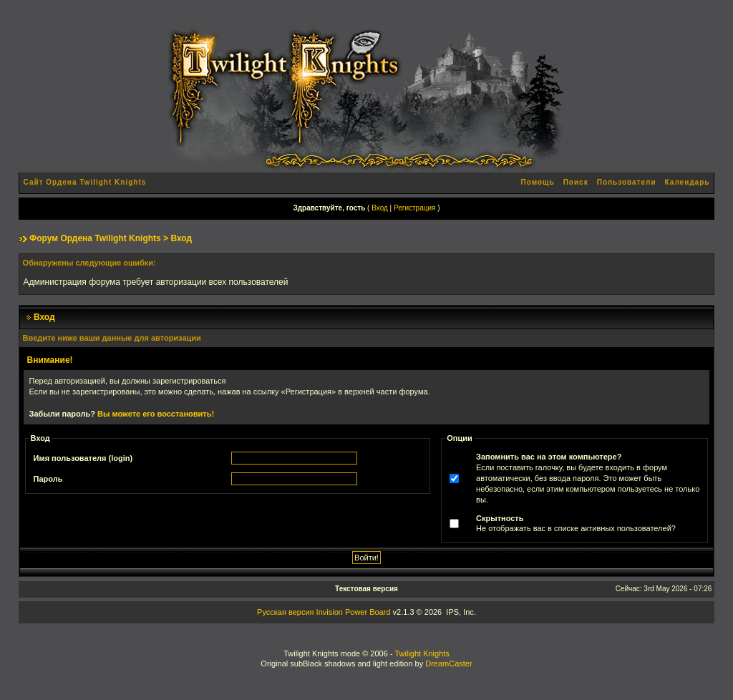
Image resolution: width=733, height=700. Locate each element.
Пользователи (627, 182)
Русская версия (285, 612)
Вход (380, 208)
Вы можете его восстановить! (156, 414)
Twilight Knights (422, 653)
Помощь (538, 182)
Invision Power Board (354, 612)
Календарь (688, 182)
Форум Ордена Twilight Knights (95, 238)
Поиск (576, 182)
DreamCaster (448, 663)
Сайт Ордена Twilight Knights (85, 182)
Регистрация (414, 208)
